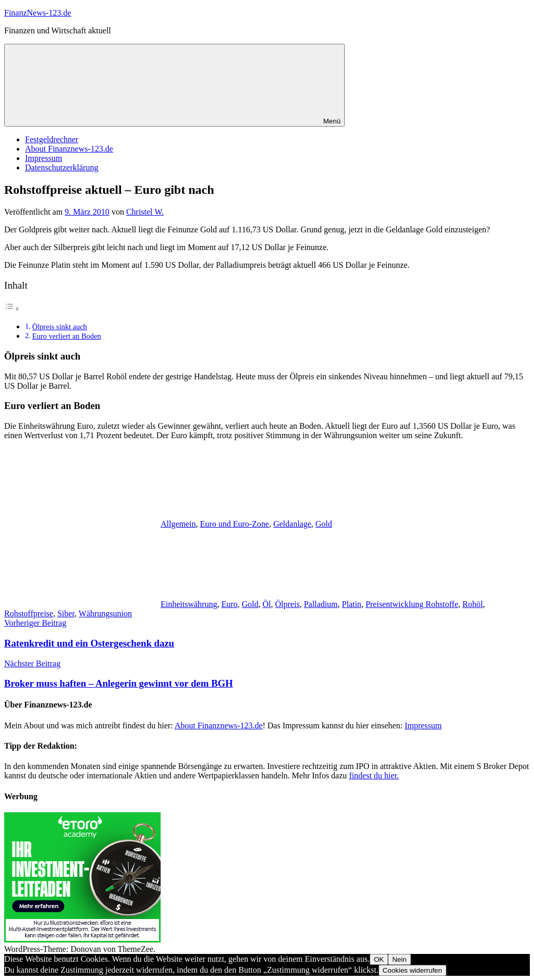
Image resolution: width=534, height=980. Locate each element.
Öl (267, 604)
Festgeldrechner (52, 139)
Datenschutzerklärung (62, 168)
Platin (352, 604)
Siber (66, 613)
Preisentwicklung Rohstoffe (412, 604)
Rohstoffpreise (29, 613)
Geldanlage (292, 524)
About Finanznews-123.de (69, 149)
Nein (399, 959)
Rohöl (473, 604)
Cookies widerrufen (412, 970)
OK (379, 959)
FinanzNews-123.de (38, 13)
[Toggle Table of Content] (12, 309)
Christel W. (145, 212)
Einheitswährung (189, 604)
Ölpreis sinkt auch (60, 327)
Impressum (44, 158)
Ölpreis (288, 604)
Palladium (321, 604)
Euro (229, 604)
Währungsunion (105, 613)
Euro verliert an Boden (67, 336)
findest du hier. (374, 776)
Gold (324, 524)
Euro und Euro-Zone (235, 524)
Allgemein (178, 524)
